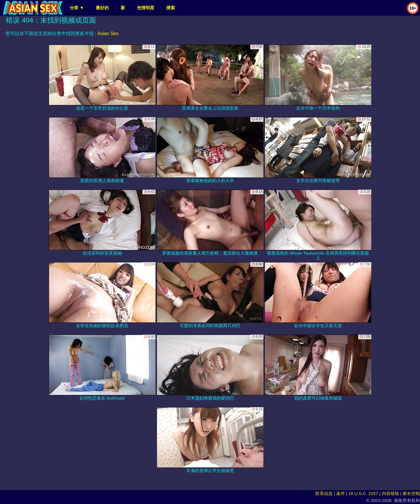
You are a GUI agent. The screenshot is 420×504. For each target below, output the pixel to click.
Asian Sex (108, 33)
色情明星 (146, 8)
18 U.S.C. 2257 (363, 493)
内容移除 (390, 493)
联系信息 (324, 493)
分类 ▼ (77, 8)
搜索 (171, 8)
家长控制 (411, 493)
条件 (341, 493)
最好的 (102, 8)
